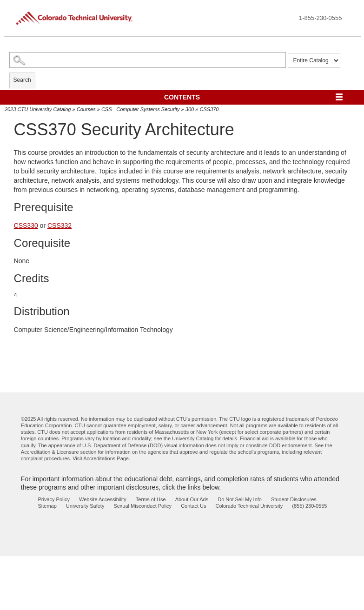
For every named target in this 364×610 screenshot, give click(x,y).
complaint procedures (45, 458)
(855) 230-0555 (309, 506)
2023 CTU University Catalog (38, 109)
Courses (86, 109)
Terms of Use (151, 499)
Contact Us (193, 506)
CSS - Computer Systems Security (141, 109)
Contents (182, 97)
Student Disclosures (294, 499)
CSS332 (60, 225)
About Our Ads (192, 499)
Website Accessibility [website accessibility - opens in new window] (103, 499)
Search (22, 80)
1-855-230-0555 (321, 18)
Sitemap (47, 506)
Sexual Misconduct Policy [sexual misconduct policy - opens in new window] (142, 506)
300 (190, 109)
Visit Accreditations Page (101, 458)
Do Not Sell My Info (240, 499)
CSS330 (26, 225)
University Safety (85, 506)
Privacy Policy (54, 499)
